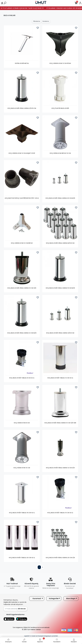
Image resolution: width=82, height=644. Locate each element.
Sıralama (46, 21)
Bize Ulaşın (71, 598)
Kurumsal (37, 598)
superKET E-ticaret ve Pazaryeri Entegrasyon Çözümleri (41, 636)
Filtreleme (37, 21)
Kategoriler (54, 598)
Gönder (22, 609)
